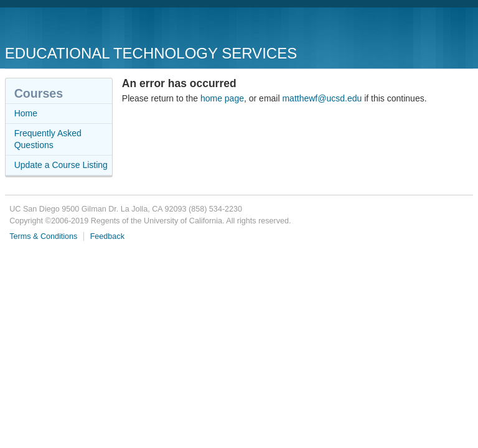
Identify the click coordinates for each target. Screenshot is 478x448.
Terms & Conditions (43, 236)
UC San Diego (76, 28)
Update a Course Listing (61, 165)
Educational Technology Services (151, 53)
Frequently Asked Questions (48, 139)
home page (222, 98)
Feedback (107, 236)
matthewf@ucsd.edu (322, 98)
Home (26, 113)
